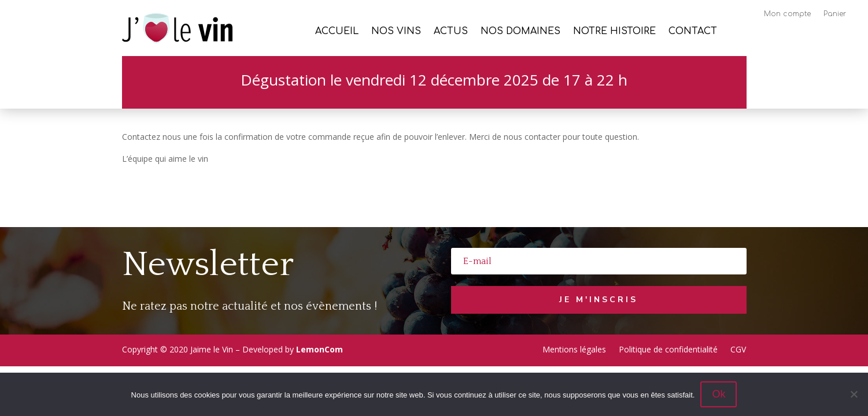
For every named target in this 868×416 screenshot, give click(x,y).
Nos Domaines (520, 32)
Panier (835, 14)
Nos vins (396, 32)
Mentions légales (574, 349)
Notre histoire (614, 32)
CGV (738, 349)
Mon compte (787, 14)
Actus (451, 32)
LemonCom (320, 349)
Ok (719, 394)
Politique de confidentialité (668, 349)
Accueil (337, 32)
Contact (693, 32)
